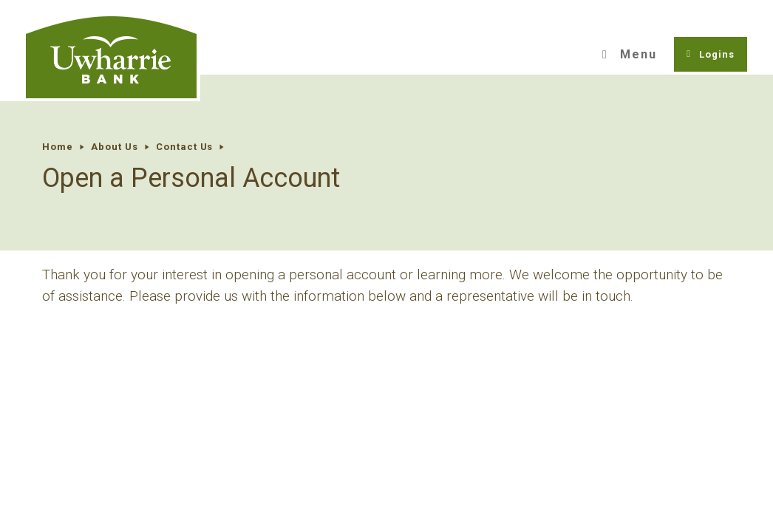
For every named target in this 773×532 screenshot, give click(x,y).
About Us (115, 147)
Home (58, 147)
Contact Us (185, 147)
